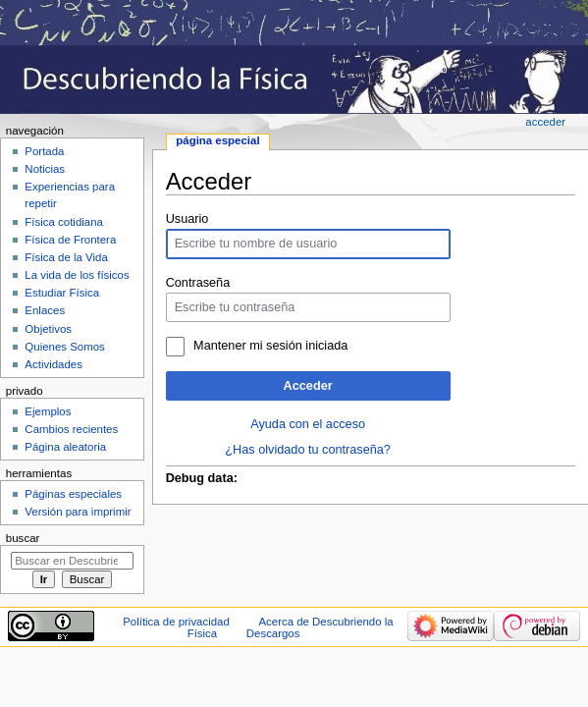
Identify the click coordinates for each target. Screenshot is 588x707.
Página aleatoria (65, 447)
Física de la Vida (66, 257)
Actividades (53, 364)
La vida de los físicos (77, 275)
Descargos (273, 633)
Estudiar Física (62, 293)
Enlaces (45, 310)
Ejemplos (48, 411)
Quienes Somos (65, 347)
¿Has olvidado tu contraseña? (308, 450)
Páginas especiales (73, 494)
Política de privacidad (176, 622)
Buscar (23, 538)
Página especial (217, 140)
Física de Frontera (70, 240)
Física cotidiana (64, 222)
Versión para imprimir (78, 512)
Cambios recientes (71, 429)
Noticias (45, 169)
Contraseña (198, 283)
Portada (44, 151)
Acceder (308, 386)
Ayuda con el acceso (308, 424)
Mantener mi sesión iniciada (270, 346)
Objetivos (48, 329)
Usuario (187, 219)
